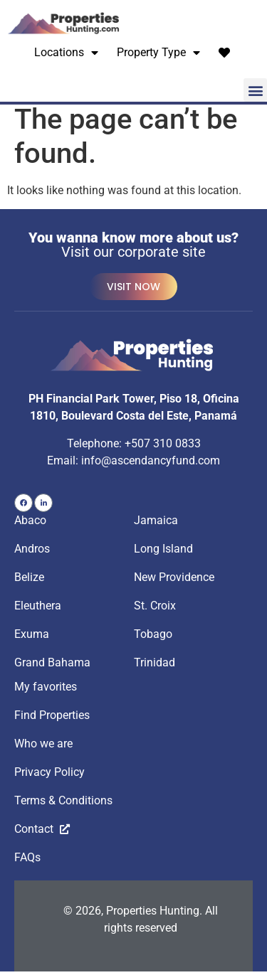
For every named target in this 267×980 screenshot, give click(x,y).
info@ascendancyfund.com (151, 468)
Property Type (158, 53)
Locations (66, 53)
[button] (255, 90)
